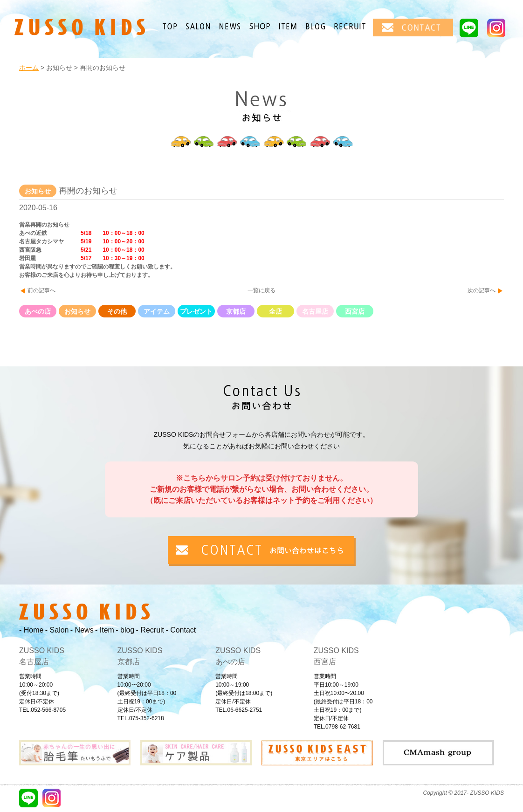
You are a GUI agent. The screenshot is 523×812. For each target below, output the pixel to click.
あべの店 (38, 311)
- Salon (57, 630)
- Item (105, 630)
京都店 (236, 311)
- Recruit (150, 630)
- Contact (181, 630)
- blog (125, 630)
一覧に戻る (261, 290)
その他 (117, 311)
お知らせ (77, 311)
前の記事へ (41, 290)
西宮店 (355, 311)
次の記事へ (482, 290)
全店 (275, 311)
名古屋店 (315, 311)
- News (82, 630)
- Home (31, 630)
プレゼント (196, 311)
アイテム (157, 311)
